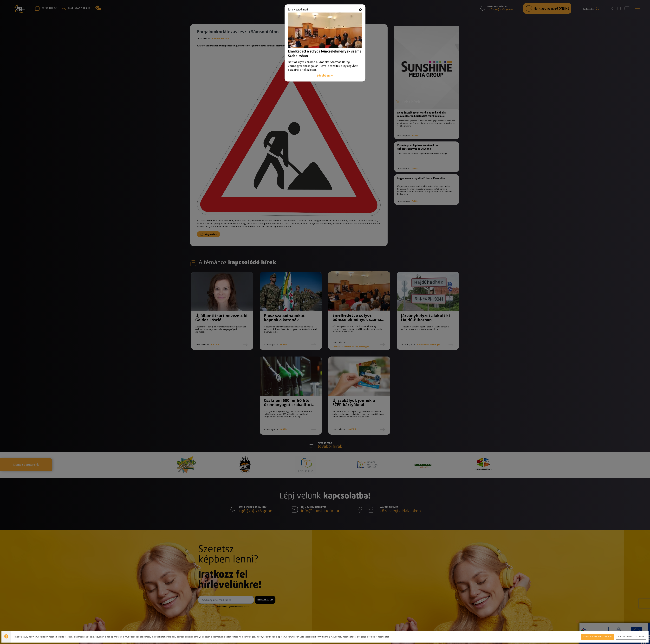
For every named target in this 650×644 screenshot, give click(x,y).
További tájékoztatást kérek (631, 637)
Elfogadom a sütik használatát (597, 637)
